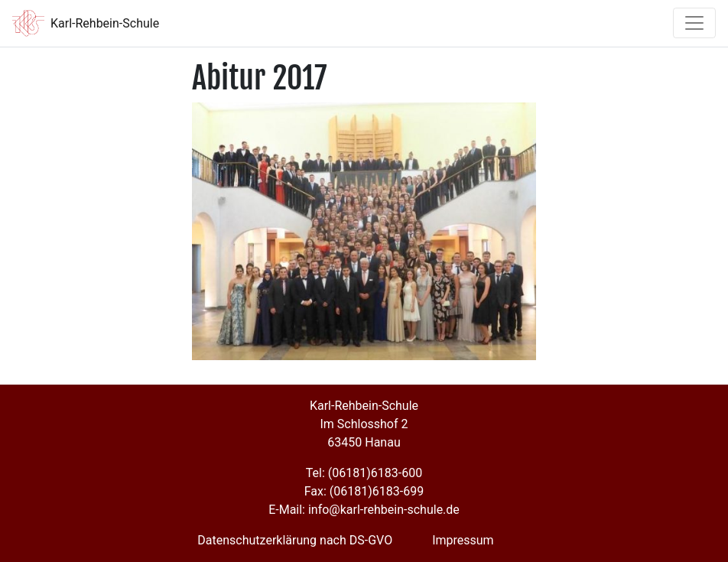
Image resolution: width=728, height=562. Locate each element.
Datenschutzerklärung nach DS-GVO (295, 540)
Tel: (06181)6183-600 (364, 473)
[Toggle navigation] (694, 23)
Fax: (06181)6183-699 (364, 491)
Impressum (463, 540)
